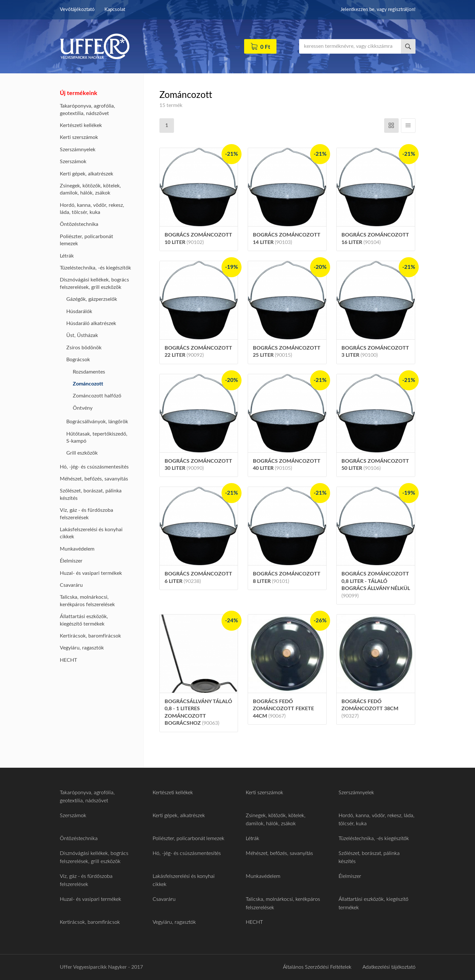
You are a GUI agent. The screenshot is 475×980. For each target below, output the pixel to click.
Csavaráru (71, 585)
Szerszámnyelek (78, 150)
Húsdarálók (79, 311)
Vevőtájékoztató (77, 10)
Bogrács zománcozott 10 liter (198, 238)
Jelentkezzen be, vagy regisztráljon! (378, 10)
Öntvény (83, 408)
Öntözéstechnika (79, 224)
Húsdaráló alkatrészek (91, 323)
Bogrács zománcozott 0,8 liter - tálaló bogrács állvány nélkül (376, 585)
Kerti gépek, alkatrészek (86, 174)
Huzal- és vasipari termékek (91, 573)
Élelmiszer (71, 561)
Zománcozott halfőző (97, 396)
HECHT (68, 660)
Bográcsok (78, 360)
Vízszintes (391, 126)
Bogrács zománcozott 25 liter (287, 352)
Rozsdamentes (89, 372)
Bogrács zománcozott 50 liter (375, 465)
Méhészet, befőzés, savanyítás (94, 479)
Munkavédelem (77, 549)
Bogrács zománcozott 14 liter (287, 238)
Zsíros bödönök (84, 348)
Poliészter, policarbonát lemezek (189, 838)
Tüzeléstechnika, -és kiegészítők (95, 268)
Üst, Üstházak (82, 335)
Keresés (408, 46)
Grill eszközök (82, 453)
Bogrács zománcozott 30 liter (198, 465)
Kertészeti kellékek (81, 125)
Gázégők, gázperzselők (92, 299)
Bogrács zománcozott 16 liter (375, 238)
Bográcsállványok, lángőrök (97, 422)
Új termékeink (79, 93)
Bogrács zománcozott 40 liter (287, 465)
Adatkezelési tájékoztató (389, 967)
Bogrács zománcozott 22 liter (198, 352)
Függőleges (408, 126)
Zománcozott (88, 384)
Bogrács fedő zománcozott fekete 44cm (283, 709)
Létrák (67, 256)
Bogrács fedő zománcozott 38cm (370, 709)
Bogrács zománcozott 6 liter (198, 577)
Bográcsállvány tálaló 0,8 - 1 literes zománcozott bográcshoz (198, 712)
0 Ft (265, 47)
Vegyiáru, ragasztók (82, 648)
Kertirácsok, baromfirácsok (90, 636)
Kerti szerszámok (79, 137)
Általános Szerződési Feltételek (317, 967)
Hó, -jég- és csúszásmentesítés (94, 467)
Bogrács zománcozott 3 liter (375, 352)
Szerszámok (73, 162)
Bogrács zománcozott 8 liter (287, 577)
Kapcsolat (115, 10)
